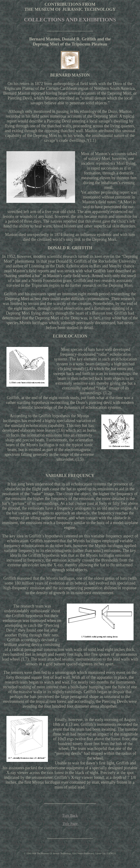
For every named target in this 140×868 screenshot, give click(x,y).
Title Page (70, 824)
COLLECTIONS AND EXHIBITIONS (70, 20)
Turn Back (70, 816)
